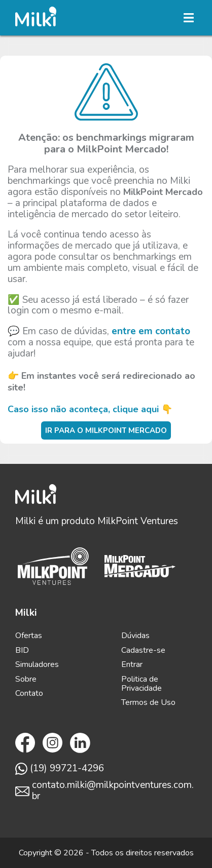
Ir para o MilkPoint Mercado (106, 430)
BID (22, 650)
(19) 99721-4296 (60, 769)
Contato (29, 693)
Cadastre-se (143, 650)
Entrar (132, 664)
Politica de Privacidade (142, 684)
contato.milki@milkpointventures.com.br (104, 791)
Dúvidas (135, 636)
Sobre (26, 679)
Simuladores (37, 664)
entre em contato (151, 331)
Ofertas (29, 636)
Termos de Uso (148, 702)
